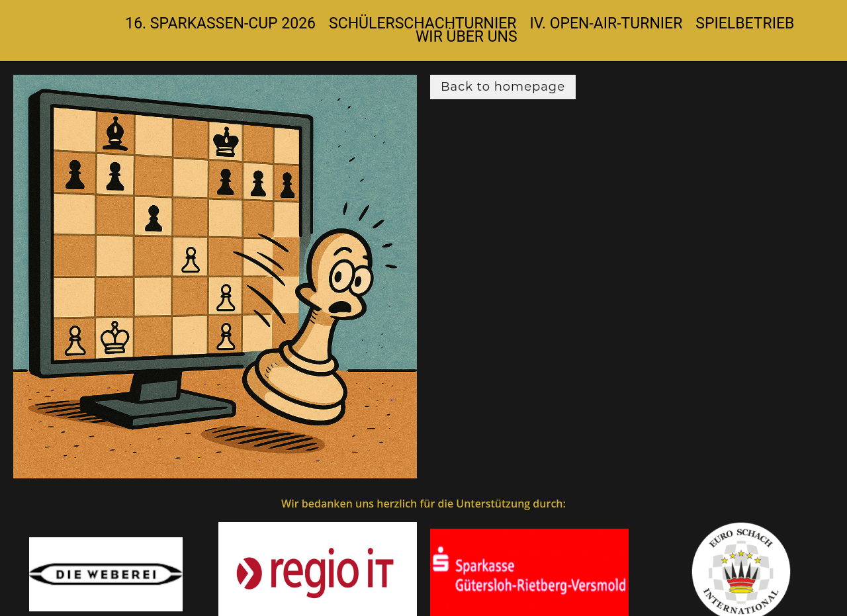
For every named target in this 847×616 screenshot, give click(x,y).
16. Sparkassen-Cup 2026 (220, 24)
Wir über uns (467, 37)
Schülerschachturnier (423, 24)
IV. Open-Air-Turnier (606, 24)
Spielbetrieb (745, 24)
